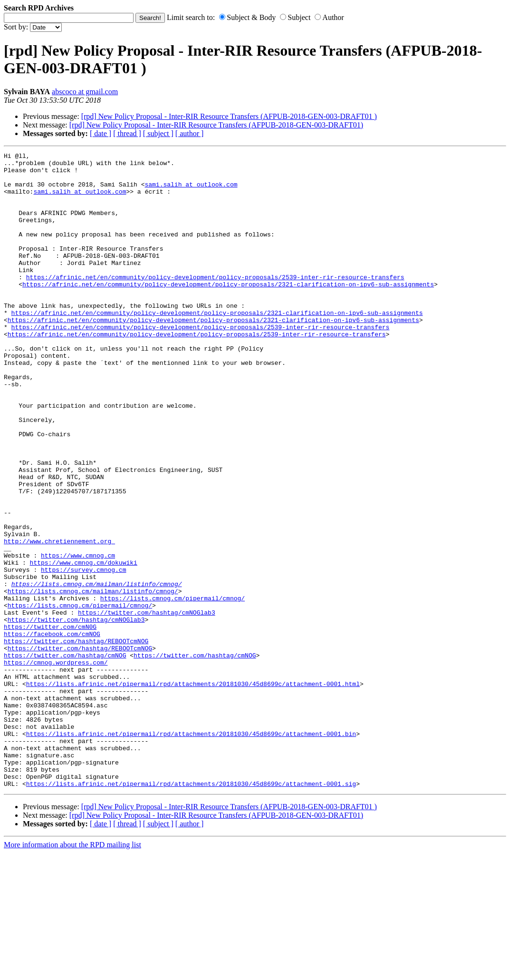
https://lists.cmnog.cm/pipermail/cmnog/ (173, 688)
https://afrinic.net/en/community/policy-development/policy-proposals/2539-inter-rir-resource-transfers (215, 303)
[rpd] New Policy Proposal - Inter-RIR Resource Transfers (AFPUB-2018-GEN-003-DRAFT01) (216, 125)
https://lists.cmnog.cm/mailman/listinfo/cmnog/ (97, 671)
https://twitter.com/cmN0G (50, 722)
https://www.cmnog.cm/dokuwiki (84, 645)
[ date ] (101, 133)
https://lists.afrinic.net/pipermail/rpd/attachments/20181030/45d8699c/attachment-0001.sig (191, 911)
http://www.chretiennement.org (59, 619)
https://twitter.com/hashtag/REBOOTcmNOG (76, 739)
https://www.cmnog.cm (78, 637)
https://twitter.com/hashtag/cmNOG (65, 756)
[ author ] (190, 133)
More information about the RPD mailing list (72, 972)
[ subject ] (158, 133)
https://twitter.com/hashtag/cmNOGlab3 (147, 705)
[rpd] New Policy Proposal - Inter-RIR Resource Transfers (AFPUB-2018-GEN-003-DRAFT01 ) (229, 116)
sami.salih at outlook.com (191, 191)
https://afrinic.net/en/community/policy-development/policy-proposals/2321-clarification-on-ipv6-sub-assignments (228, 311)
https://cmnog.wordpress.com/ (56, 765)
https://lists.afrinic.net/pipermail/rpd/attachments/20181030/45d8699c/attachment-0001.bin (191, 851)
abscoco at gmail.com (85, 92)
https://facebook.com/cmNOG (52, 731)
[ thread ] (127, 133)
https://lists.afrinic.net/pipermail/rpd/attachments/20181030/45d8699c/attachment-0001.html (193, 791)
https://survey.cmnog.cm (83, 654)
